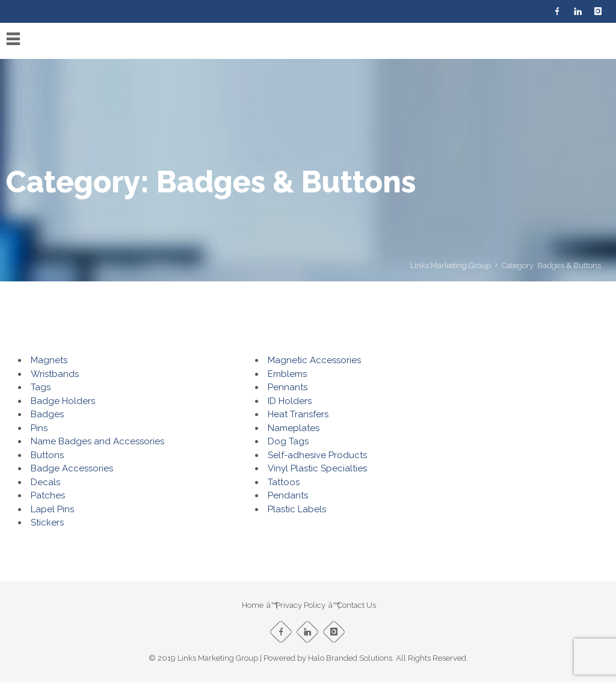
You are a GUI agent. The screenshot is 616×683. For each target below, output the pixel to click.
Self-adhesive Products (317, 455)
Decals (45, 482)
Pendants (288, 495)
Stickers (47, 522)
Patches (48, 495)
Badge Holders (63, 401)
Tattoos (284, 482)
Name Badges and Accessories (97, 441)
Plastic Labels (297, 509)
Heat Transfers (298, 414)
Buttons (47, 455)
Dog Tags (288, 441)
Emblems (287, 374)
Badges (47, 414)
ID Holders (290, 401)
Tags (41, 387)
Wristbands (55, 374)
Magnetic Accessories (314, 360)
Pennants (288, 387)
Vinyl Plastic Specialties (317, 468)
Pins (39, 428)
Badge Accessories (72, 468)
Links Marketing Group (451, 265)
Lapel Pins (52, 509)
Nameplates (294, 428)
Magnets (49, 360)
